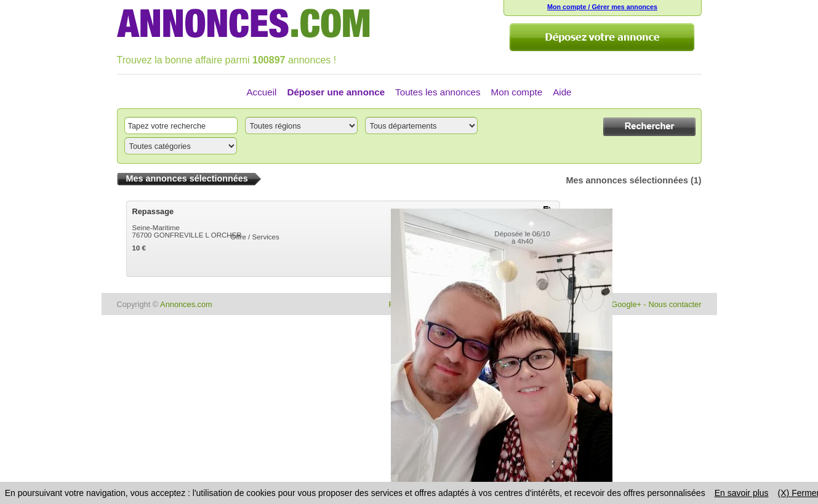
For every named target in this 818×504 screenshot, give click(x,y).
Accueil (261, 92)
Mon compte (517, 92)
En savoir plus (742, 493)
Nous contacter (675, 304)
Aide (562, 92)
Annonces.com (186, 304)
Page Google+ (616, 304)
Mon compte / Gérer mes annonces (602, 7)
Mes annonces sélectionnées (627, 180)
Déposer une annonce (336, 92)
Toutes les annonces (438, 92)
